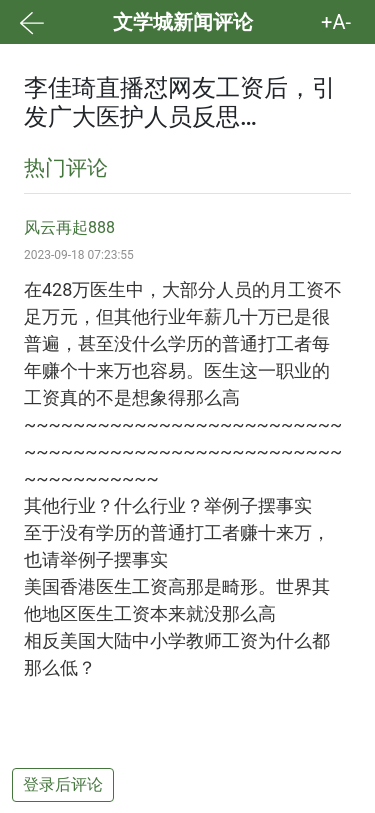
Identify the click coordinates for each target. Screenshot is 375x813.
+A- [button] (336, 22)
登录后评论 (63, 784)
